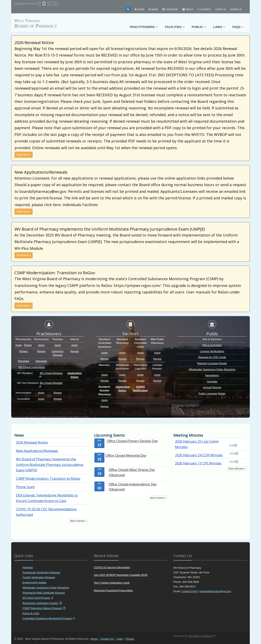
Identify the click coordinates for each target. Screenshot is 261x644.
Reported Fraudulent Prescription (113, 590)
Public (197, 27)
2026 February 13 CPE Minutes (198, 463)
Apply (19, 345)
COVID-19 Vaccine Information (112, 567)
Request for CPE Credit (212, 357)
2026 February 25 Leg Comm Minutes (197, 444)
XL (55, 4)
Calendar (172, 9)
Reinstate (24, 361)
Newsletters (212, 375)
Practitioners (142, 27)
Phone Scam (25, 487)
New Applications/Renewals (37, 451)
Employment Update (34, 582)
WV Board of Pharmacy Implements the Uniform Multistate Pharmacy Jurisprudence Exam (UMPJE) (50, 465)
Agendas (212, 381)
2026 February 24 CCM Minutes (199, 455)
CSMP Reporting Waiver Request (42, 608)
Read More (24, 155)
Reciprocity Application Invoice (40, 603)
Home (141, 9)
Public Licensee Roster (212, 394)
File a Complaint (212, 345)
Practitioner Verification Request (41, 572)
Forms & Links (31, 613)
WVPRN (235, 9)
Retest (28, 345)
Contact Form (190, 591)
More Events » (158, 498)
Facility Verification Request (39, 577)
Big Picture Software (200, 636)
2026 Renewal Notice (32, 442)
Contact (206, 9)
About (189, 9)
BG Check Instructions (32, 367)
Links (119, 639)
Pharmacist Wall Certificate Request (44, 593)
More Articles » (78, 521)
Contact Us (107, 639)
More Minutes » (237, 469)
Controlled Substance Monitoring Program (47, 618)
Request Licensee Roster (212, 363)
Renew (23, 351)
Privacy (130, 639)
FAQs (236, 27)
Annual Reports (212, 387)
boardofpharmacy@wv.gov (215, 591)
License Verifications (212, 351)
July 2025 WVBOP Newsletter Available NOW (121, 575)
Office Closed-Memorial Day (126, 456)
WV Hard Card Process (36, 598)
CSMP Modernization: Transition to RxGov (48, 479)
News (155, 9)
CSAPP (219, 9)
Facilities (173, 27)
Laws (218, 27)
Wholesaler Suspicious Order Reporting (212, 369)
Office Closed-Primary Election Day (132, 441)
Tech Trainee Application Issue (112, 583)
